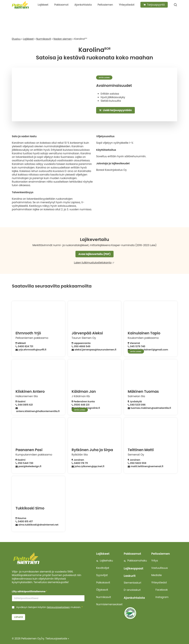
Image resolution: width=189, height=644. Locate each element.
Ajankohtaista (134, 598)
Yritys (155, 561)
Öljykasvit (102, 590)
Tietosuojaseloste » (57, 639)
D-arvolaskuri (132, 590)
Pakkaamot (132, 554)
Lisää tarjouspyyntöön (115, 110)
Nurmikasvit (44, 39)
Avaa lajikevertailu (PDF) (94, 254)
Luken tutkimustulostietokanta (93, 263)
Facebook (162, 590)
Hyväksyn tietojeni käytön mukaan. (49, 607)
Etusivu (16, 39)
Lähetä (18, 617)
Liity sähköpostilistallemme (29, 591)
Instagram (162, 597)
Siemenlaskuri (132, 583)
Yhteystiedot (159, 583)
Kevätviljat (103, 568)
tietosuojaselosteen (58, 607)
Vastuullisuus (159, 568)
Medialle (156, 575)
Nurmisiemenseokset (109, 604)
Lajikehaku (106, 561)
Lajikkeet (28, 39)
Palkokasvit (103, 583)
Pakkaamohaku (137, 561)
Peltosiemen (161, 554)
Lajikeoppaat (134, 568)
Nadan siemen (63, 39)
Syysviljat (102, 575)
